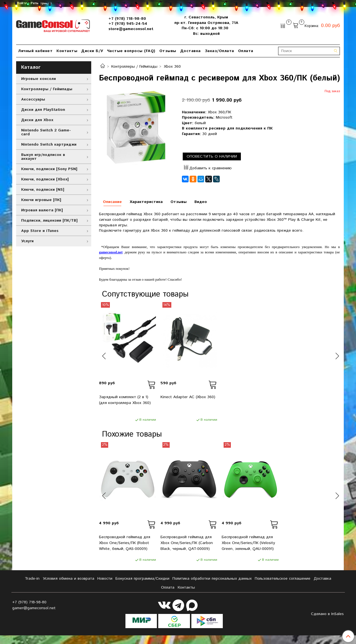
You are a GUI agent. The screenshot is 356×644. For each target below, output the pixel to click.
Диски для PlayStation (43, 110)
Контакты (67, 51)
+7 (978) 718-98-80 (127, 19)
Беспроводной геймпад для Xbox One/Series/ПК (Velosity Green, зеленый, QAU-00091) (248, 543)
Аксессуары (33, 99)
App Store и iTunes (40, 231)
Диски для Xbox (37, 120)
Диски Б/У (92, 51)
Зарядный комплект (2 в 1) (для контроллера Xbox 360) (125, 400)
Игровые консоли (39, 79)
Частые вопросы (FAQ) (131, 51)
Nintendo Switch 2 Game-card (46, 132)
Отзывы (168, 51)
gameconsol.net (111, 252)
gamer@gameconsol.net (34, 608)
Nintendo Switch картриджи (49, 145)
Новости (105, 579)
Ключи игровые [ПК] (41, 200)
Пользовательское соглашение (283, 579)
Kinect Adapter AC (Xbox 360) (188, 397)
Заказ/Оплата (219, 51)
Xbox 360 (172, 67)
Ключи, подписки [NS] (43, 190)
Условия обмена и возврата (69, 579)
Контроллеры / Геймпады (134, 67)
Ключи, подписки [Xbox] (45, 179)
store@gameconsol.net (131, 29)
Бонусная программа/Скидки (142, 579)
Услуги (27, 241)
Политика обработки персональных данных (212, 579)
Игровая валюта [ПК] (42, 210)
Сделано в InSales (327, 614)
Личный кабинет (35, 51)
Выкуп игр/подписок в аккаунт (43, 157)
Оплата (246, 51)
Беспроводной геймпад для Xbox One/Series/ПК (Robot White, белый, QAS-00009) (125, 543)
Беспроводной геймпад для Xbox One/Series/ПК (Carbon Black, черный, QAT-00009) (187, 543)
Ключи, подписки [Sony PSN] (49, 169)
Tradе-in (32, 579)
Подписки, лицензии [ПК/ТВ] (49, 221)
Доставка (191, 51)
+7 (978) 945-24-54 (128, 24)
